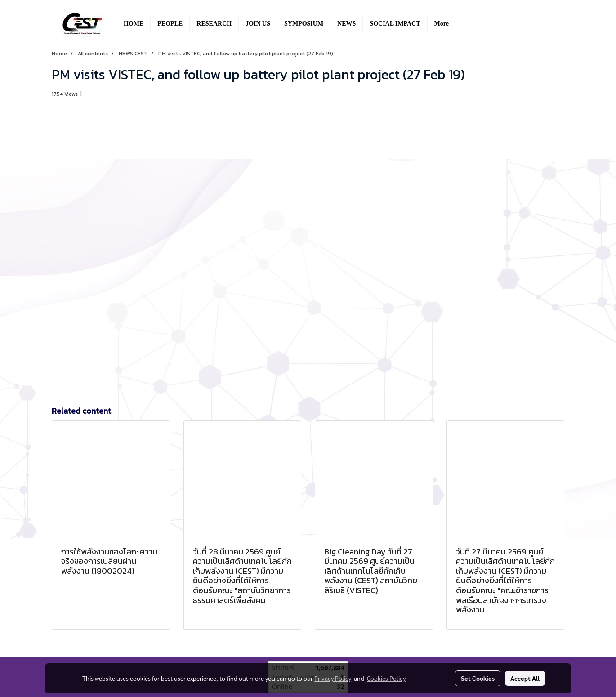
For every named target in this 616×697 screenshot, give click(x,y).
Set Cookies (478, 678)
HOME (134, 24)
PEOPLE (170, 24)
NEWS (346, 24)
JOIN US (258, 24)
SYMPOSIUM (304, 24)
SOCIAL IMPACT (395, 24)
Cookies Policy (386, 678)
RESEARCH (214, 24)
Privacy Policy (333, 678)
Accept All (525, 678)
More (442, 24)
